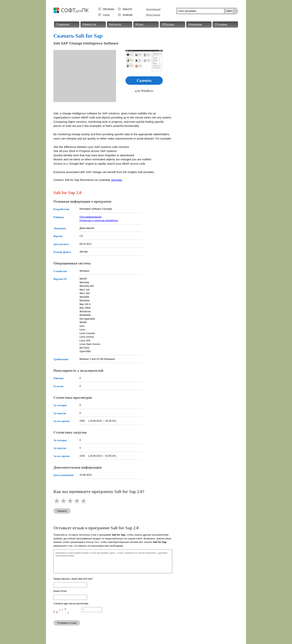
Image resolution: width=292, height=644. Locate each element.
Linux (106, 15)
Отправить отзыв (67, 623)
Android (128, 15)
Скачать (144, 80)
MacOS (127, 9)
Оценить (62, 511)
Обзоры (168, 24)
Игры (139, 24)
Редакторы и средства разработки (99, 220)
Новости (89, 24)
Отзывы (221, 24)
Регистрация (153, 15)
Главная (63, 24)
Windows (109, 9)
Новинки (195, 24)
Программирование (91, 217)
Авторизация (153, 9)
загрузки (116, 180)
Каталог (115, 24)
